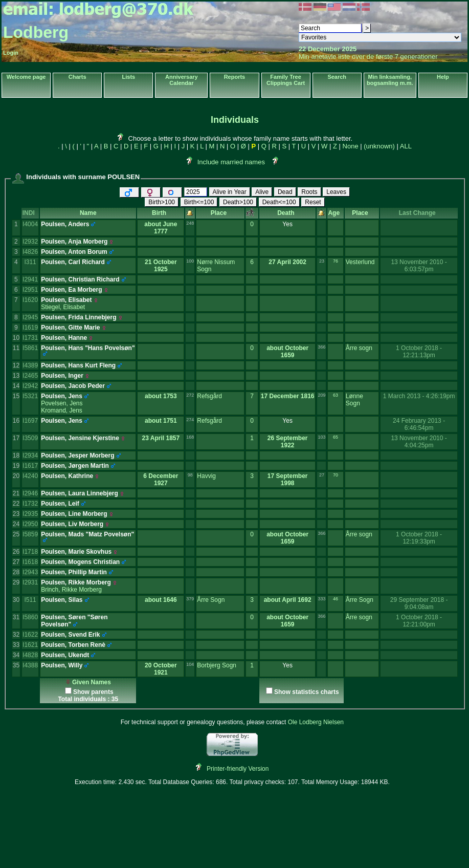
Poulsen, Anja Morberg (74, 242)
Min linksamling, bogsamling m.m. (390, 80)
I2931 (30, 582)
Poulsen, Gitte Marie (70, 328)
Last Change (419, 213)
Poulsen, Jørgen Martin (75, 466)
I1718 (30, 552)
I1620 (30, 300)
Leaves (336, 192)
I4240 (30, 476)
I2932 (30, 242)
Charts (77, 77)
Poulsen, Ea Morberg (71, 290)
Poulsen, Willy (62, 665)
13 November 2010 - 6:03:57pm (419, 266)
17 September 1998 (288, 480)
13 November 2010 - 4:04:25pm (419, 442)
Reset (313, 202)
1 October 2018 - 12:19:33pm (419, 538)
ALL (406, 146)
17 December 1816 (288, 396)
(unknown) (379, 146)
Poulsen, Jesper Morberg (77, 455)
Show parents (93, 692)
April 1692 (296, 600)
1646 (170, 600)
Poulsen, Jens (62, 396)
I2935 (30, 514)
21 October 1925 (161, 266)
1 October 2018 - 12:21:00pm (419, 621)
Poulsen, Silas (62, 600)
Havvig (206, 476)
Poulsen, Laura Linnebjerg (80, 493)
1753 (170, 396)
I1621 (30, 645)
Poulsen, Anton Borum (74, 252)
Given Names (88, 682)
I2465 (30, 376)
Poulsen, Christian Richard (80, 279)
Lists (129, 77)
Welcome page (26, 77)
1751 (170, 421)
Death (287, 213)
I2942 (30, 386)
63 (336, 395)
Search (337, 77)
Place (220, 213)
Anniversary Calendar (182, 80)
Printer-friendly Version (238, 769)
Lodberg (36, 32)
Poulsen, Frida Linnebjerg (79, 317)
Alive (262, 192)
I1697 (30, 421)
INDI (30, 213)
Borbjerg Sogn (217, 665)
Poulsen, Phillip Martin (74, 572)
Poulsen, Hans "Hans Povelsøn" (88, 348)
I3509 (30, 438)
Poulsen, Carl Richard (73, 262)
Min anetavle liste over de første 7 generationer (368, 57)
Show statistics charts (307, 692)
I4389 (30, 365)
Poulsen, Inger (62, 376)
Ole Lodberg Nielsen (316, 722)
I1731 (30, 338)
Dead (285, 192)
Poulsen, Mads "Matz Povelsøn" (87, 534)
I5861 (30, 348)
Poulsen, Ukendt (65, 655)
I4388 (30, 665)
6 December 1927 (161, 480)
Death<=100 (279, 202)
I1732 (30, 504)
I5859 (30, 534)
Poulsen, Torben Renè (73, 645)
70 (336, 475)
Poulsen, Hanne (64, 338)
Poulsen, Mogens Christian (80, 562)
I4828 (30, 655)
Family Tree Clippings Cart (286, 80)
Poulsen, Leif (60, 504)
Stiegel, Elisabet (63, 307)
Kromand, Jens (62, 410)
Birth (161, 213)
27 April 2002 (287, 262)
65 (336, 437)
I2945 (30, 317)
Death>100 (238, 202)
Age (335, 213)
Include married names (231, 162)
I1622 (30, 635)
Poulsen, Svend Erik (70, 635)
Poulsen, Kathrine (67, 476)
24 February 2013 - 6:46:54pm (419, 424)
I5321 (30, 396)
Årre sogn (359, 348)
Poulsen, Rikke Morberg (76, 582)
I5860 (30, 617)
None (351, 146)
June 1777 (165, 228)
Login (11, 53)
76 (336, 261)
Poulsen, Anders (65, 224)
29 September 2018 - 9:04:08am (419, 603)
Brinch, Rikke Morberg (71, 590)
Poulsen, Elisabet (66, 300)
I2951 (30, 290)
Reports (235, 77)
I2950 (30, 524)
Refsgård (209, 396)
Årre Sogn (211, 600)
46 (336, 599)
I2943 (30, 572)
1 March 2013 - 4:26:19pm (419, 396)
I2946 (30, 493)
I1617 (30, 466)
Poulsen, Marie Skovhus (76, 552)
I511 (30, 600)
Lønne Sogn (354, 400)
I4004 (30, 224)
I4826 (30, 252)
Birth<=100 (199, 202)
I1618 (30, 562)
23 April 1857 (161, 438)
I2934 (30, 455)
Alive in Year (230, 192)
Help (443, 77)
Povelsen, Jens (62, 403)
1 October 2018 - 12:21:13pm (419, 352)
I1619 (30, 328)
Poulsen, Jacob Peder (73, 386)
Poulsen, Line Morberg (74, 514)
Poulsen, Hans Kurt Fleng (78, 365)
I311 (30, 262)
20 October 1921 (161, 669)
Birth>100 (162, 202)
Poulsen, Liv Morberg (72, 524)
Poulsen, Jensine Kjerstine (80, 438)
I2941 (30, 279)
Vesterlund (360, 262)
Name (88, 213)
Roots (309, 192)
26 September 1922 (288, 442)
